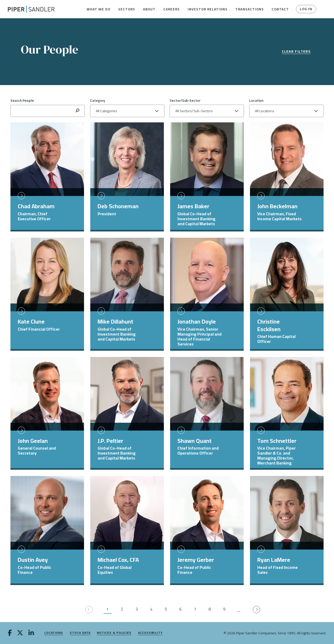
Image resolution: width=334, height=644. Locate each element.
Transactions (250, 9)
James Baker (193, 206)
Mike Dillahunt (115, 321)
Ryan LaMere (274, 560)
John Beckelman (277, 206)
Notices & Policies (114, 633)
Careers (172, 9)
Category (98, 100)
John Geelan (33, 441)
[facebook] (10, 633)
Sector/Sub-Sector (185, 100)
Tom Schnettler (277, 441)
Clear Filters (296, 52)
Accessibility (150, 633)
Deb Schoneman (118, 206)
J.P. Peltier (110, 441)
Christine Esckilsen (269, 325)
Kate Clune (31, 321)
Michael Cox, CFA (118, 560)
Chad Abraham (36, 206)
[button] (99, 9)
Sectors (127, 9)
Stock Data (80, 633)
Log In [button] (306, 9)
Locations (54, 633)
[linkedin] (31, 633)
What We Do (99, 9)
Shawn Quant (195, 441)
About (149, 9)
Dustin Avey (33, 560)
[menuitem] (99, 9)
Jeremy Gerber (196, 560)
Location (256, 100)
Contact (280, 9)
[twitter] (20, 633)
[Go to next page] (257, 610)
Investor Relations (208, 9)
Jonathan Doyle (197, 321)
